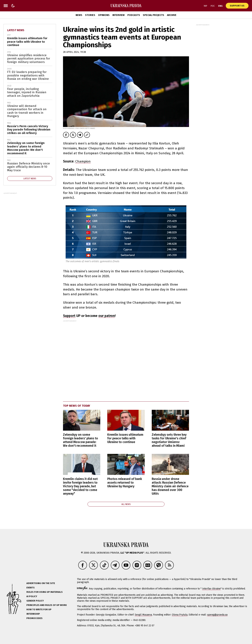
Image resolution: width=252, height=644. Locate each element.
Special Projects (153, 15)
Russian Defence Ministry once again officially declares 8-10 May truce (29, 167)
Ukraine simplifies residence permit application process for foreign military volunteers (29, 59)
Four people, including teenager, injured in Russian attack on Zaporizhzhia (27, 92)
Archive (172, 15)
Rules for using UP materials (45, 592)
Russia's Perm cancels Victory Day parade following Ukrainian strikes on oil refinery (29, 130)
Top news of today (77, 406)
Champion (83, 161)
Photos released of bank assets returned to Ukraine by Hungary (125, 483)
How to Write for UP (39, 609)
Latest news (16, 30)
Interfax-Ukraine (211, 589)
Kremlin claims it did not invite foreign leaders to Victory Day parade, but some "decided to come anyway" (80, 486)
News (79, 15)
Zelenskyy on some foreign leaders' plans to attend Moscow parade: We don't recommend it (80, 440)
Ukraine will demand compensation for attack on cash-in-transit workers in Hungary (27, 111)
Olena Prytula (180, 615)
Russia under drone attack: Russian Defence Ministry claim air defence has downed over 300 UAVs (170, 486)
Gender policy (35, 601)
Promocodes (34, 618)
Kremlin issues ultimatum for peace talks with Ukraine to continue (125, 438)
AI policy (32, 596)
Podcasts (134, 15)
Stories (90, 15)
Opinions (104, 15)
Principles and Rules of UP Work (47, 605)
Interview (118, 15)
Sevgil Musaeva (143, 615)
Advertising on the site (41, 583)
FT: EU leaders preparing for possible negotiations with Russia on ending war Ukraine (28, 75)
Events (31, 588)
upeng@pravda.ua (217, 615)
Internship (33, 614)
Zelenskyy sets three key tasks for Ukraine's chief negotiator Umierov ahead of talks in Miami (169, 440)
